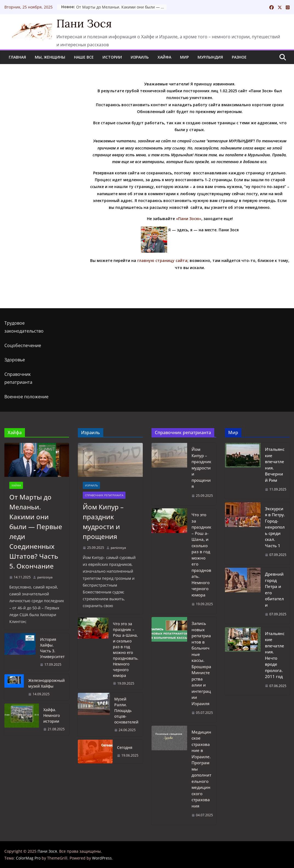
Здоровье (15, 360)
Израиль (140, 57)
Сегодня (125, 747)
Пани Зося (84, 23)
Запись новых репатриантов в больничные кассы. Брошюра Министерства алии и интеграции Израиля (201, 663)
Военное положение (26, 397)
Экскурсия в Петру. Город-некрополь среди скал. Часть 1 (275, 527)
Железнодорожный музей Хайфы (46, 683)
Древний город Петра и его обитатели (274, 589)
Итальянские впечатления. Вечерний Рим (275, 465)
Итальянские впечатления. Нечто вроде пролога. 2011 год (275, 655)
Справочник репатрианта (104, 495)
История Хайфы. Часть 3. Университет (52, 648)
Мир (184, 57)
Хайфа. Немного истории (52, 715)
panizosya (45, 577)
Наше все (84, 57)
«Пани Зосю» (189, 219)
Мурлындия (210, 57)
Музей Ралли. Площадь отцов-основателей (126, 710)
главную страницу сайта (162, 260)
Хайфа (164, 57)
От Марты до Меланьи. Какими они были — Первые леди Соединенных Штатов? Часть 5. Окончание (155, 7)
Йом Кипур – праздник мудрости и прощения (103, 522)
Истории (112, 57)
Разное (239, 57)
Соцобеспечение (23, 345)
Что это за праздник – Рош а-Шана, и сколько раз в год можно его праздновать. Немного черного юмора (126, 650)
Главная (17, 57)
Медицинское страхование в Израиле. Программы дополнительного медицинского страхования (201, 769)
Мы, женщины (50, 57)
